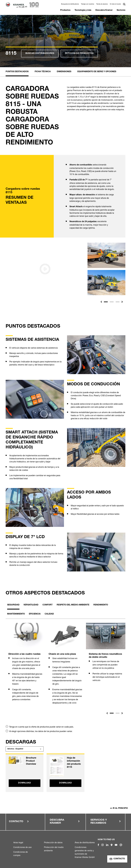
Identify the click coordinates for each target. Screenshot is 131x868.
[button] (101, 302)
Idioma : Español (15, 749)
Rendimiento (101, 605)
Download (25, 783)
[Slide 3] (118, 302)
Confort (48, 605)
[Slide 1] (106, 302)
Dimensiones (64, 72)
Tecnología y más (83, 10)
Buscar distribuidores (40, 54)
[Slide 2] (112, 302)
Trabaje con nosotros (88, 4)
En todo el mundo (115, 4)
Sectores (121, 10)
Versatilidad (31, 605)
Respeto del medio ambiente (73, 605)
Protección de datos (53, 842)
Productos (65, 10)
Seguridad (13, 605)
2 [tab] (118, 713)
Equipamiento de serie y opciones (97, 72)
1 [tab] (112, 713)
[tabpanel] (25, 665)
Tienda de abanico (102, 4)
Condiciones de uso (22, 847)
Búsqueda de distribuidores (70, 4)
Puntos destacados (17, 72)
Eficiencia (35, 614)
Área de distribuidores (85, 842)
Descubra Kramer (104, 10)
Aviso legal (18, 842)
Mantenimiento (16, 614)
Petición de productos (79, 54)
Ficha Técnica (43, 72)
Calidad (49, 614)
